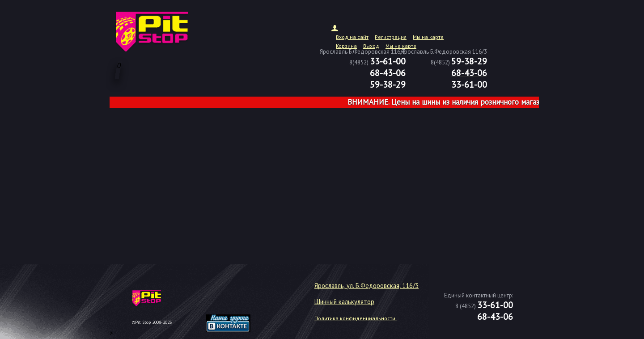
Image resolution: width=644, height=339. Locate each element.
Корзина (346, 46)
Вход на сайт (352, 37)
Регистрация (391, 37)
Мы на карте (428, 37)
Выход (371, 46)
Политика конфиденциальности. (356, 318)
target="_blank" (239, 301)
